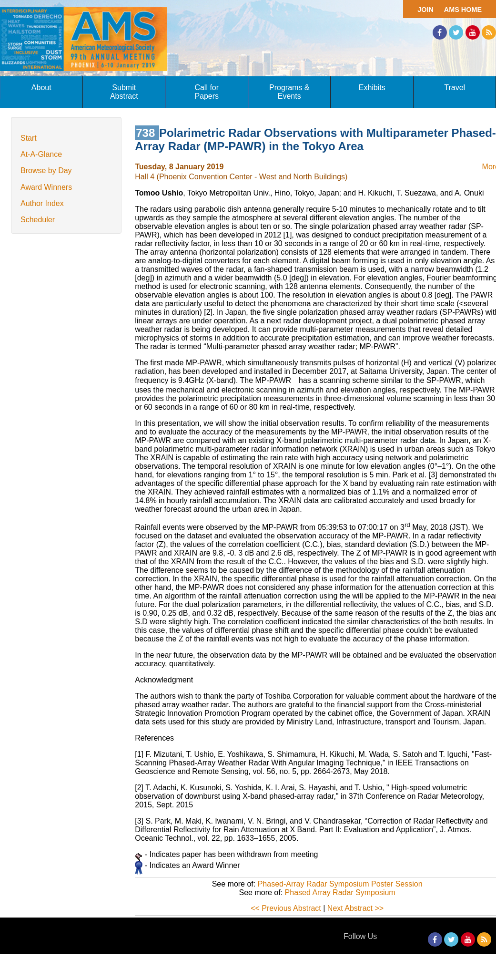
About (41, 88)
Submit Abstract (124, 92)
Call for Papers (207, 92)
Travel (455, 88)
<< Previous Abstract (286, 908)
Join (425, 10)
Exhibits (372, 88)
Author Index (42, 203)
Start (29, 138)
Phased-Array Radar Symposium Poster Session (340, 884)
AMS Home (463, 10)
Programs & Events (289, 92)
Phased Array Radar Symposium (340, 892)
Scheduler (38, 220)
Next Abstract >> (355, 908)
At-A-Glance (41, 154)
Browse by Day (46, 170)
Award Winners (46, 187)
